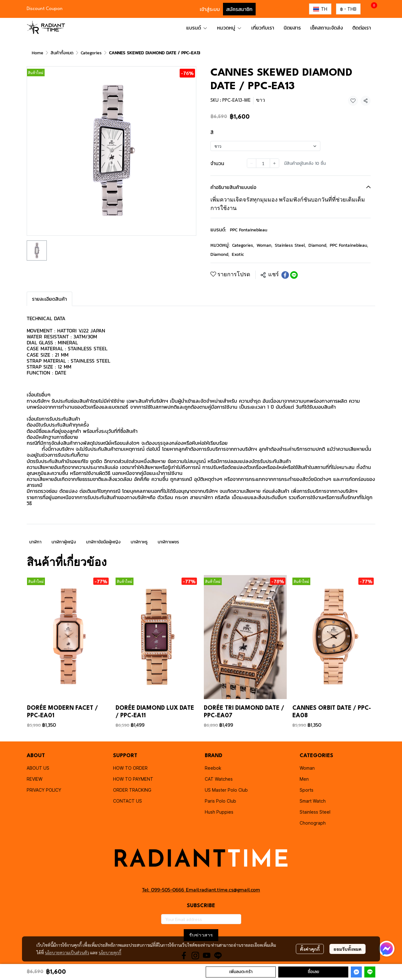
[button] (187, 9)
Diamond (318, 245)
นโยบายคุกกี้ (110, 952)
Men (304, 779)
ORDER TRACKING (132, 790)
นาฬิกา (35, 542)
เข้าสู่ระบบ (210, 9)
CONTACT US (128, 801)
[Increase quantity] (274, 163)
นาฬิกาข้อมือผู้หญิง (103, 542)
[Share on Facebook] (285, 275)
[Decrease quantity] (252, 163)
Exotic (238, 254)
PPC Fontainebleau (249, 230)
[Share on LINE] (294, 275)
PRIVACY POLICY (44, 790)
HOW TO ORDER (130, 768)
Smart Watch (313, 801)
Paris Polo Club (220, 801)
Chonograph (313, 823)
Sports (307, 790)
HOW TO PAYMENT (133, 779)
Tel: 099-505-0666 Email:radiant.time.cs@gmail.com (201, 890)
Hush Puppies (219, 812)
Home (38, 53)
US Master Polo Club (226, 790)
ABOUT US (38, 768)
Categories (91, 53)
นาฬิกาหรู (139, 542)
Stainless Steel (290, 245)
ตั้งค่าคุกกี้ (310, 949)
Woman (264, 245)
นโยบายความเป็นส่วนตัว (67, 952)
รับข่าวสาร (201, 935)
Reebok (213, 768)
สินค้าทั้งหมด (62, 53)
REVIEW (35, 779)
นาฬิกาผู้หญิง (64, 542)
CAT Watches (219, 779)
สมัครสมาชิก (239, 9)
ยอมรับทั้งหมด (348, 949)
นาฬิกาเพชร (168, 542)
